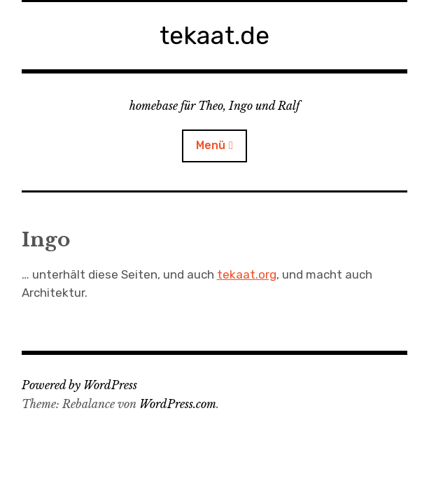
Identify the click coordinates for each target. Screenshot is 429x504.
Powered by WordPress (79, 385)
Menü (211, 145)
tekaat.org (247, 274)
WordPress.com (178, 404)
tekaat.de (215, 35)
